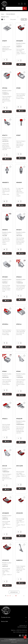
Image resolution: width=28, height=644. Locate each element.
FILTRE (24, 19)
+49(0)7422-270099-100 (21, 630)
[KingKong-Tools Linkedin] (26, 636)
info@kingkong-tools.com (21, 632)
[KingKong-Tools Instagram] (23, 636)
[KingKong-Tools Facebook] (20, 636)
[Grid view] (2, 19)
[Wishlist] (20, 4)
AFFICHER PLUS (14, 592)
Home (2, 14)
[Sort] (11, 17)
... (13, 596)
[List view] (4, 19)
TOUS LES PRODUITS (11, 14)
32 (16, 596)
